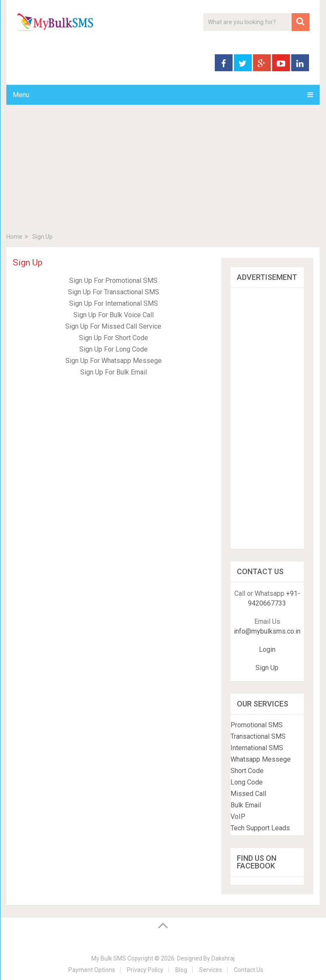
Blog (181, 970)
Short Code (247, 771)
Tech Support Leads (260, 828)
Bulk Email (246, 805)
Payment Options (92, 970)
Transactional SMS (258, 736)
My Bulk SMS (109, 958)
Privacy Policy (145, 970)
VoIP (238, 817)
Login (267, 649)
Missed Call (248, 794)
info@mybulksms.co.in (267, 631)
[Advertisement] (163, 175)
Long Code (247, 782)
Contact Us (249, 970)
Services (211, 970)
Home (14, 237)
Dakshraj (223, 958)
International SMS (257, 748)
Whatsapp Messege (261, 759)
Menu (21, 95)
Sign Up (267, 668)
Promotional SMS (257, 725)
